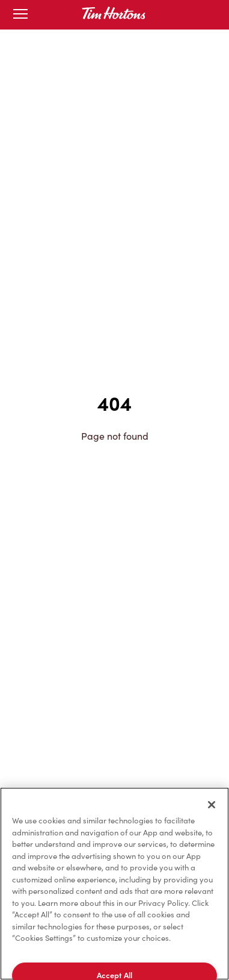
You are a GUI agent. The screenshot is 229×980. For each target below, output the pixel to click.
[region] (114, 884)
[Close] (212, 805)
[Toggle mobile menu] (20, 15)
